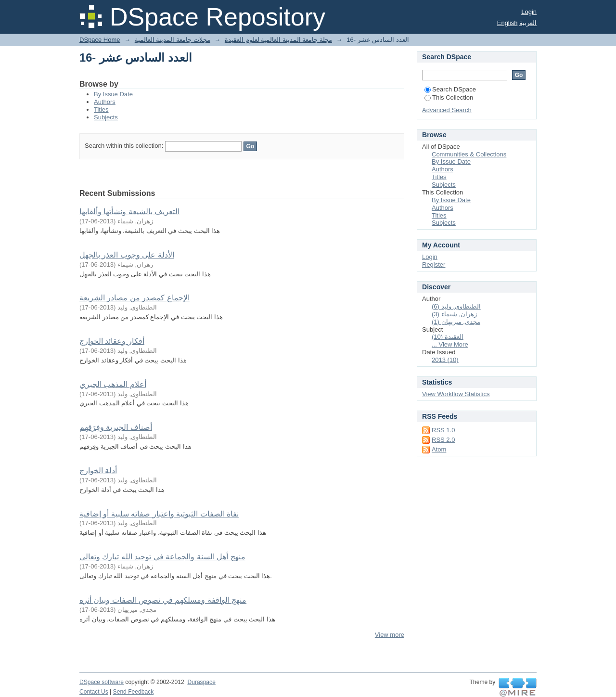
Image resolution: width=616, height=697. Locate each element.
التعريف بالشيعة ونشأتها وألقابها (129, 212)
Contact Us (94, 692)
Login (529, 12)
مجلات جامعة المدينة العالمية (173, 40)
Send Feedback (134, 692)
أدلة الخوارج (98, 471)
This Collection (449, 97)
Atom (439, 449)
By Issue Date (113, 94)
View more (390, 635)
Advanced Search (447, 110)
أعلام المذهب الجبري (113, 384)
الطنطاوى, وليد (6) (456, 306)
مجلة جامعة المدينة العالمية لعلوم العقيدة (278, 40)
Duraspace (201, 682)
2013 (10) (445, 360)
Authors (105, 102)
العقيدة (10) (448, 337)
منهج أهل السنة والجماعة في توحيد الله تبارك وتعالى (162, 557)
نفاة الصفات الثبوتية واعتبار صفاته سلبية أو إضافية (159, 514)
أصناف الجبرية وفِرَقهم (116, 427)
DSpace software (102, 682)
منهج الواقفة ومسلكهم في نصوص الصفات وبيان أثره (163, 600)
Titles (101, 110)
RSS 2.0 (443, 440)
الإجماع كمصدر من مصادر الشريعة (135, 298)
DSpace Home (100, 40)
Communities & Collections (469, 154)
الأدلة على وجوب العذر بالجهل (127, 255)
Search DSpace (450, 89)
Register (434, 265)
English (507, 23)
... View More (450, 344)
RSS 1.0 (443, 430)
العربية (528, 23)
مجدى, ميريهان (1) (456, 322)
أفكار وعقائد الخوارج (112, 341)
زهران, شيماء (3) (454, 314)
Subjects (106, 117)
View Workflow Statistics (456, 394)
